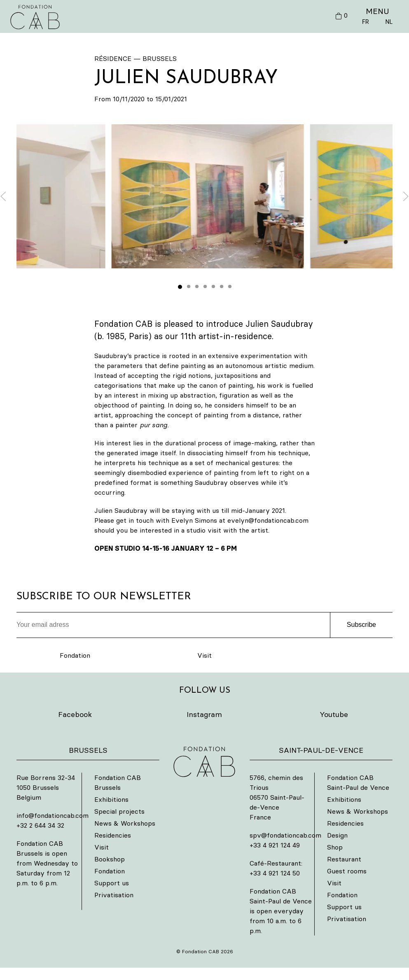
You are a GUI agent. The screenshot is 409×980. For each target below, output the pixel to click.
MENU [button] (377, 11)
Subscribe (361, 625)
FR (365, 22)
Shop (335, 847)
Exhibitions (111, 799)
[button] (208, 196)
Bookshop (110, 859)
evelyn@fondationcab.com (268, 520)
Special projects (119, 811)
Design (337, 835)
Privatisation (114, 895)
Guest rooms (347, 871)
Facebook (75, 714)
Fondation (75, 655)
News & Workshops (125, 823)
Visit (204, 655)
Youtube (334, 714)
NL (389, 22)
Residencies (113, 835)
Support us (112, 883)
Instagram (204, 714)
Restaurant (344, 859)
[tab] (180, 287)
